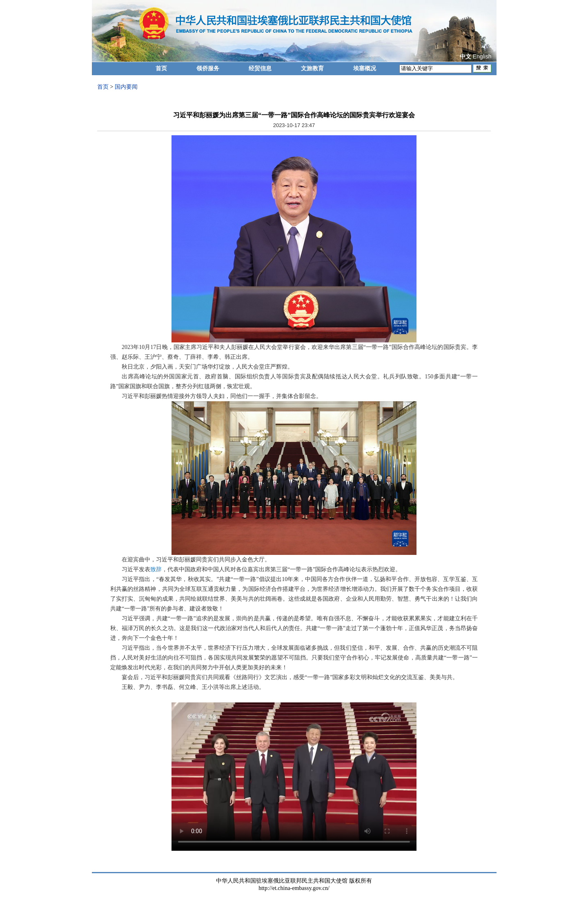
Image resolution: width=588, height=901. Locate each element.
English (482, 56)
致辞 (156, 569)
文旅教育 (312, 68)
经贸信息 (260, 68)
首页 (161, 68)
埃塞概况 (365, 68)
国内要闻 (126, 87)
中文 (465, 57)
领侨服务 (208, 68)
